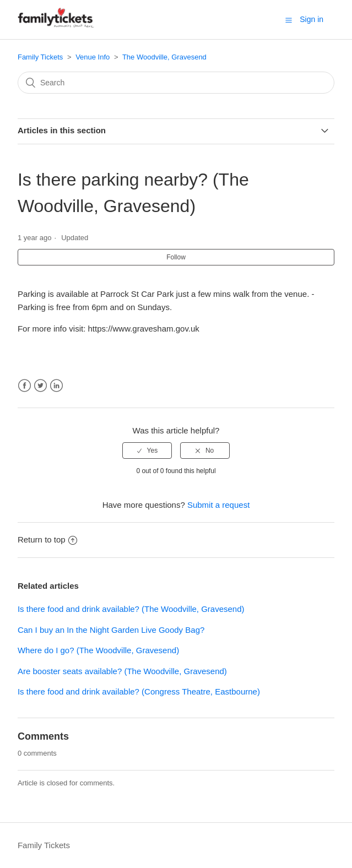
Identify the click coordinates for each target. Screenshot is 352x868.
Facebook (25, 386)
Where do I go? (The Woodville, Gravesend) (98, 650)
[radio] (147, 451)
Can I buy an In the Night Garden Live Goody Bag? (111, 630)
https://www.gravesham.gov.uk (147, 329)
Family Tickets (40, 57)
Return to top (47, 539)
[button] (289, 20)
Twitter (40, 386)
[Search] (176, 83)
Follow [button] (176, 257)
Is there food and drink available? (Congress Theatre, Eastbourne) (139, 691)
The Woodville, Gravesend (164, 57)
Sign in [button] (312, 19)
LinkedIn (56, 386)
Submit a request (218, 505)
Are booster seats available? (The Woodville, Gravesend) (122, 671)
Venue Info (93, 57)
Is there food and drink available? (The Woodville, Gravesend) (131, 609)
